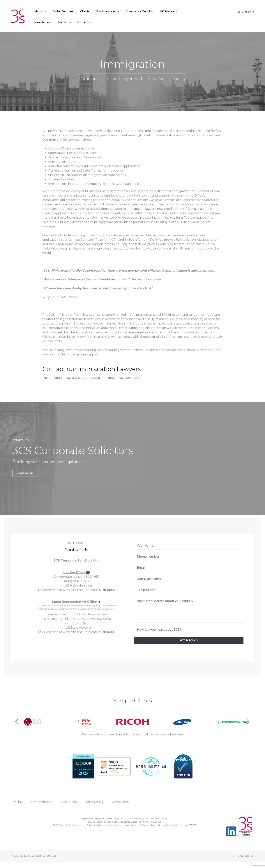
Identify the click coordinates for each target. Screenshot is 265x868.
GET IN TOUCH (189, 640)
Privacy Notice (41, 802)
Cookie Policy (68, 802)
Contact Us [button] (25, 473)
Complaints (120, 802)
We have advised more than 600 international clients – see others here (132, 734)
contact (89, 378)
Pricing (18, 802)
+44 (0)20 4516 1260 (76, 581)
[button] (248, 722)
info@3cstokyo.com (76, 628)
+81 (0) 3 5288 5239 (76, 623)
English (245, 12)
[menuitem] (40, 11)
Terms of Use (95, 802)
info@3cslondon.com (76, 586)
